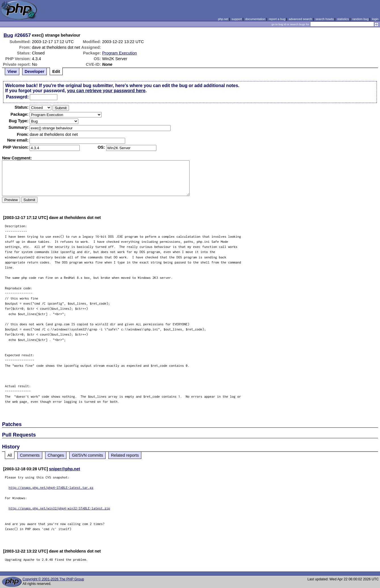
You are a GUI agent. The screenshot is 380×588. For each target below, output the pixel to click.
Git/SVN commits (87, 455)
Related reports (125, 455)
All (10, 455)
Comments (30, 455)
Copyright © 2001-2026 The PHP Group (53, 579)
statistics (343, 19)
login (375, 19)
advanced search (300, 19)
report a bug (277, 19)
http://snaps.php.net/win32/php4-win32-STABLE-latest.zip (59, 508)
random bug (360, 19)
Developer (35, 71)
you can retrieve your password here (106, 91)
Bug (9, 35)
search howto (324, 19)
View (12, 71)
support (237, 19)
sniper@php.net (65, 469)
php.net (223, 19)
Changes (56, 455)
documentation (255, 19)
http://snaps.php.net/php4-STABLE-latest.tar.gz (51, 487)
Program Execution (119, 53)
